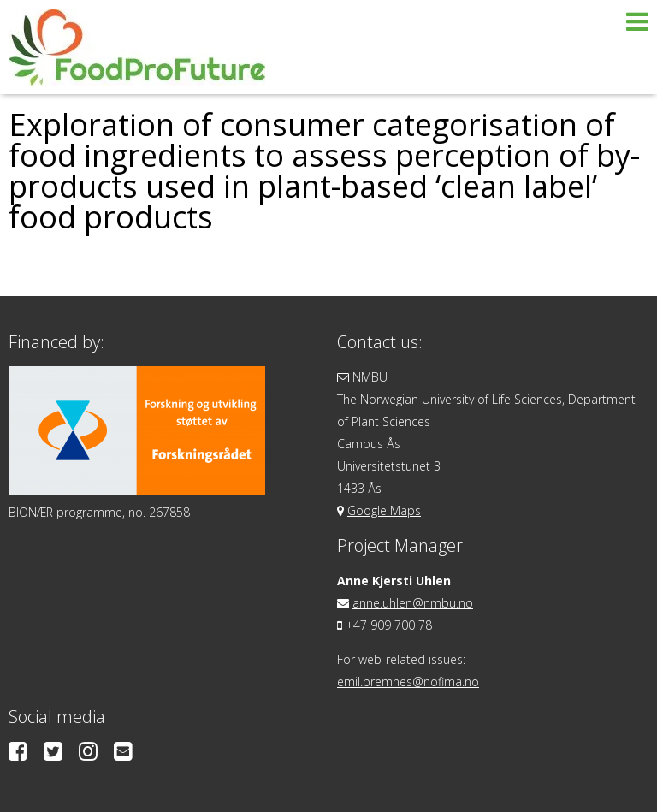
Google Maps (384, 510)
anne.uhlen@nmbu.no (413, 603)
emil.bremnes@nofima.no (408, 682)
